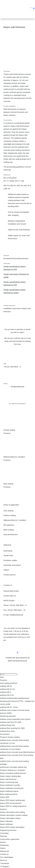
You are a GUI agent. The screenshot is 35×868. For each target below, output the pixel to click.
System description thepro (10, 818)
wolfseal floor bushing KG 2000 (12, 728)
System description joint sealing (12, 812)
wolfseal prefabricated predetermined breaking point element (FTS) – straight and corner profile (17, 701)
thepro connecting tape (9, 782)
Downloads (8, 551)
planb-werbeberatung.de (18, 661)
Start (2, 677)
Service (3, 842)
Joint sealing (8, 511)
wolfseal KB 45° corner (9, 707)
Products (3, 680)
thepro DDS (5, 797)
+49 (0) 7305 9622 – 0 (12, 367)
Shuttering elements (8, 716)
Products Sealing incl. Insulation (13, 770)
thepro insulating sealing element (13, 773)
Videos (6, 570)
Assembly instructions (12, 565)
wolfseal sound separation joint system (15, 719)
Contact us (4, 854)
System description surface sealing (14, 815)
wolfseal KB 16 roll (7, 689)
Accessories (5, 734)
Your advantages (7, 857)
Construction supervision (10, 839)
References (5, 851)
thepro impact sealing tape (10, 776)
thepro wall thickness (8, 779)
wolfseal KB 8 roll (7, 695)
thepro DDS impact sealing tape (13, 800)
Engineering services (8, 830)
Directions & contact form (16, 643)
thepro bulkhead (6, 824)
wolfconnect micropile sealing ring (13, 767)
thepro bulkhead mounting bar (12, 788)
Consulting (4, 833)
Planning (3, 836)
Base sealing (8, 484)
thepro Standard (6, 821)
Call (5, 364)
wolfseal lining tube (8, 725)
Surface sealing (9, 430)
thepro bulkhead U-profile (10, 785)
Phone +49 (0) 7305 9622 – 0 (15, 605)
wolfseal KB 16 (6, 686)
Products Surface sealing (10, 737)
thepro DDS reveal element (11, 803)
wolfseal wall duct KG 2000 (11, 722)
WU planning (9, 525)
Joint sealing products (9, 683)
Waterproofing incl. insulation (14, 457)
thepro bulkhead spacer (9, 791)
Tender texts (8, 556)
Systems (3, 809)
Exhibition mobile (10, 560)
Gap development (11, 534)
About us (3, 860)
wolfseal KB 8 (5, 692)
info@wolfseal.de (16, 615)
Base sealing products (9, 794)
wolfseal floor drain (7, 731)
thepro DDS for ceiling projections (13, 806)
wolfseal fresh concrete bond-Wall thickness (17, 752)
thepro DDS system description (12, 827)
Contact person (10, 575)
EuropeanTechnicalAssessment (16, 258)
